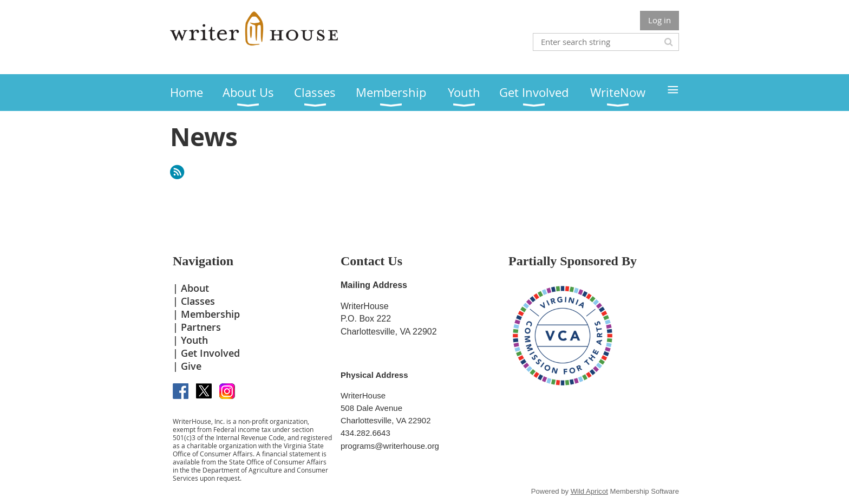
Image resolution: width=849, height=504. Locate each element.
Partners (201, 327)
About (195, 288)
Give (191, 366)
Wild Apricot (589, 491)
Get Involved (210, 353)
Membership (210, 314)
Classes (198, 301)
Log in (659, 20)
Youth (194, 340)
